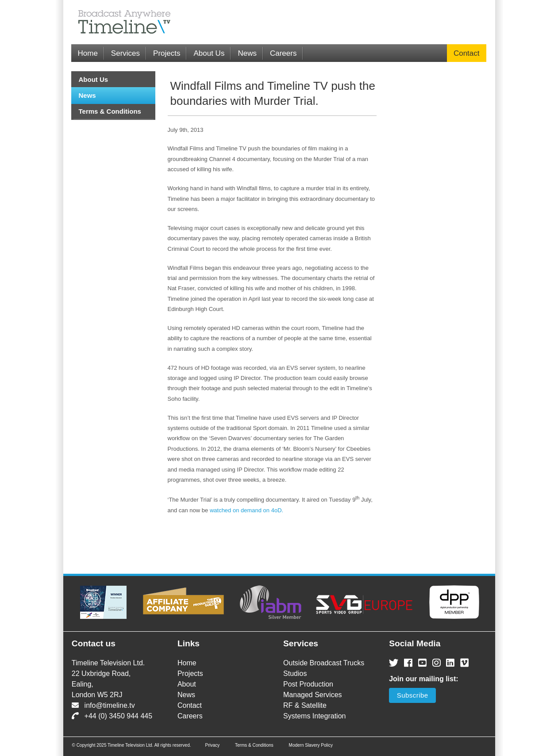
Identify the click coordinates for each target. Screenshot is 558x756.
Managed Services (313, 695)
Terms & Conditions (110, 111)
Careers (283, 53)
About (187, 684)
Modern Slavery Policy (311, 745)
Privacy (212, 745)
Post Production (308, 684)
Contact (467, 53)
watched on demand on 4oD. (246, 510)
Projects (167, 53)
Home (88, 53)
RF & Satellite (305, 705)
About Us (209, 53)
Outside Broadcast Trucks (324, 663)
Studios (295, 673)
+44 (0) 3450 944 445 (112, 716)
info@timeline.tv (103, 705)
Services (125, 53)
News (247, 53)
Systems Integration (314, 716)
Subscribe (413, 695)
